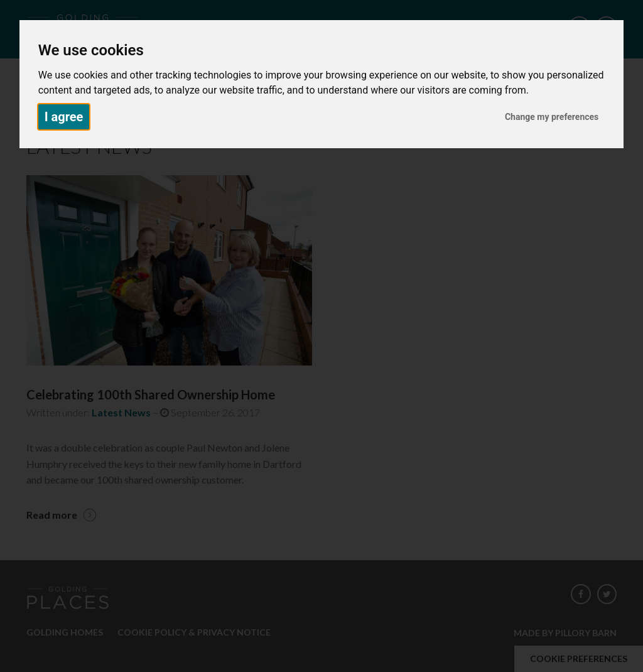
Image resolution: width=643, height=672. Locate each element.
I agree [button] (64, 117)
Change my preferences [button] (552, 117)
